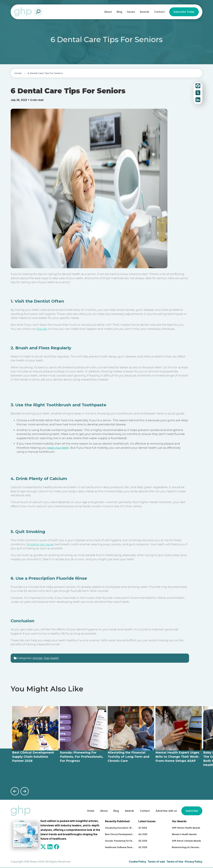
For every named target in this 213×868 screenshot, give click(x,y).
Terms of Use (175, 862)
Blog (119, 12)
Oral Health (51, 658)
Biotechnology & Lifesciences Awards (187, 847)
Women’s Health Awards (184, 834)
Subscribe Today (184, 12)
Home (18, 73)
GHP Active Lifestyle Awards (186, 841)
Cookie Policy (137, 862)
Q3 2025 (143, 841)
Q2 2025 (143, 847)
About (108, 12)
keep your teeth (58, 448)
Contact (159, 12)
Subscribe (192, 811)
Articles (37, 658)
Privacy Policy (194, 862)
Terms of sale (156, 862)
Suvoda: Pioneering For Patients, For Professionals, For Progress (120, 841)
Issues (131, 12)
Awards (145, 12)
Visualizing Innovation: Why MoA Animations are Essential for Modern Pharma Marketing (120, 828)
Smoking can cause (40, 544)
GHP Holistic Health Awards (186, 828)
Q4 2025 (143, 834)
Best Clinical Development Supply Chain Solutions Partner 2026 (120, 834)
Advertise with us (166, 811)
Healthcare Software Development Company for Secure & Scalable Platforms (120, 847)
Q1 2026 (143, 828)
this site (42, 329)
